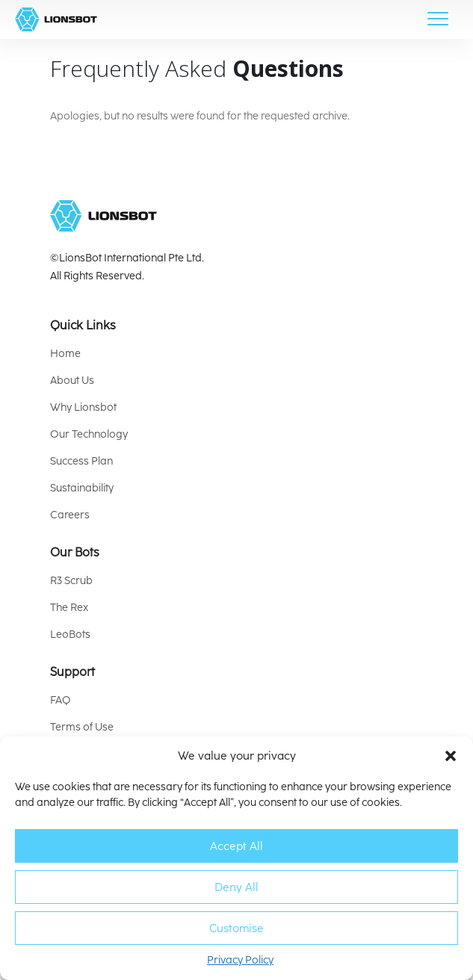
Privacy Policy (240, 960)
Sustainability (82, 488)
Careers (70, 515)
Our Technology (89, 434)
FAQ (61, 700)
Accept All (236, 846)
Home (65, 354)
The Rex (69, 608)
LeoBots (70, 635)
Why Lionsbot (83, 407)
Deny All (236, 887)
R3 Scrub (71, 581)
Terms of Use (82, 727)
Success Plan (81, 461)
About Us (72, 381)
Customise (236, 928)
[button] (451, 756)
